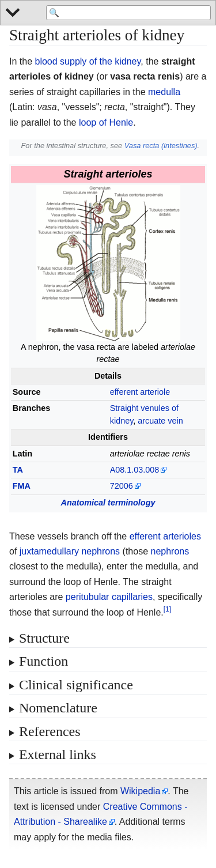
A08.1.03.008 (135, 470)
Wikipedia (140, 791)
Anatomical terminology (108, 503)
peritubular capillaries (109, 597)
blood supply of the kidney (88, 61)
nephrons (170, 551)
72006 (122, 486)
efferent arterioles (165, 536)
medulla (164, 92)
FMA (22, 486)
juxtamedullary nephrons (70, 551)
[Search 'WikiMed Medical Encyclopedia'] (128, 13)
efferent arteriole (140, 392)
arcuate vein (160, 421)
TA (18, 470)
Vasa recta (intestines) (161, 146)
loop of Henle (106, 122)
